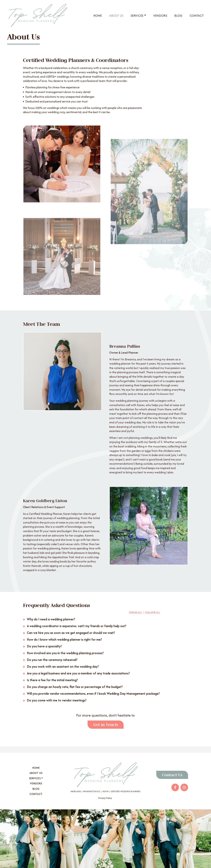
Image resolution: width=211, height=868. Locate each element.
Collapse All (152, 612)
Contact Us (172, 775)
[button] (91, 619)
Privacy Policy (105, 798)
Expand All (135, 612)
